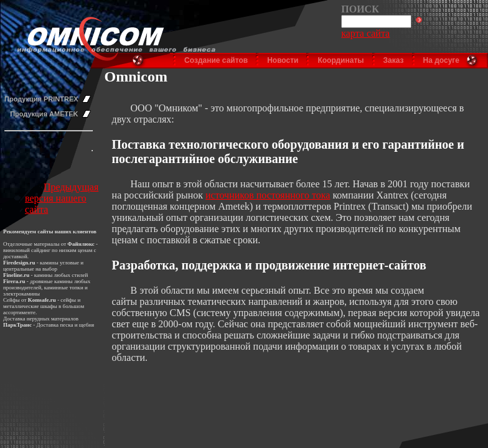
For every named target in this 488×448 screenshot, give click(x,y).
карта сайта (365, 33)
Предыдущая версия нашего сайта (62, 198)
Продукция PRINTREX (41, 99)
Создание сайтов (216, 60)
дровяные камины (51, 281)
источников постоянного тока (268, 195)
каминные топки (64, 287)
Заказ (394, 60)
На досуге (441, 60)
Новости (283, 60)
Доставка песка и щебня (66, 325)
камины (44, 275)
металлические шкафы (30, 306)
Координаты (340, 60)
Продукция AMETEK (44, 114)
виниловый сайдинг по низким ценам (48, 250)
